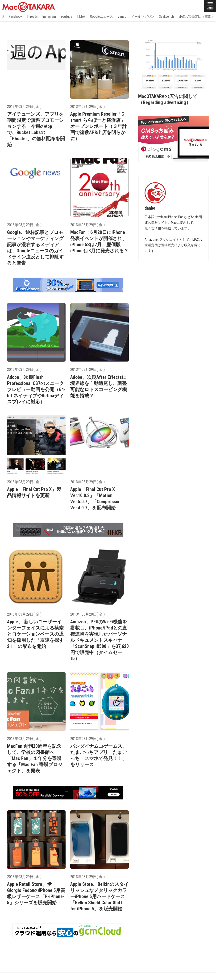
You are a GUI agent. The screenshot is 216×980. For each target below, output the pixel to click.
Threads (32, 17)
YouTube (66, 17)
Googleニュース (102, 17)
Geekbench (166, 17)
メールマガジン (143, 17)
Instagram (49, 17)
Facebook (16, 17)
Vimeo (122, 17)
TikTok (81, 17)
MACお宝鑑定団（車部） (197, 17)
